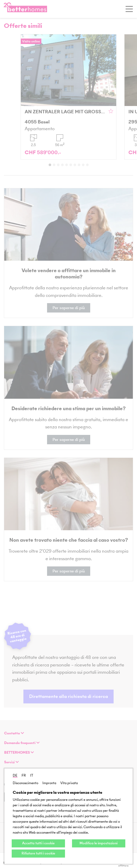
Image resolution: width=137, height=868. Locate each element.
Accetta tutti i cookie (38, 843)
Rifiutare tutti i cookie (38, 853)
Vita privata (69, 783)
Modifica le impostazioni (99, 843)
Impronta (49, 783)
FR (24, 775)
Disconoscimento (25, 783)
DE (15, 775)
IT (32, 775)
